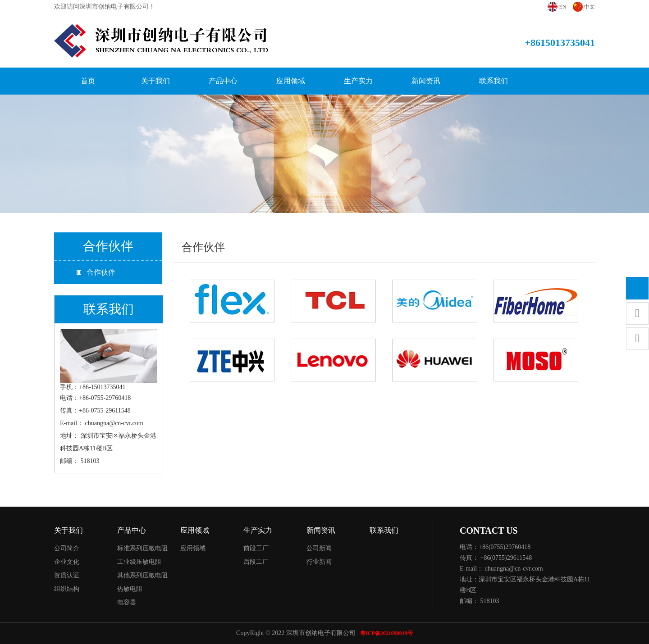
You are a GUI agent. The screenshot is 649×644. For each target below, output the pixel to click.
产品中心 (223, 81)
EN (563, 7)
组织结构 (67, 589)
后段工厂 (256, 562)
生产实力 (358, 81)
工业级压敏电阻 (139, 562)
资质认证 (67, 575)
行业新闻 (319, 562)
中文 (590, 7)
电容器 (127, 602)
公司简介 (67, 548)
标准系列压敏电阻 (142, 548)
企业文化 (67, 562)
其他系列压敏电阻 (142, 575)
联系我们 (494, 81)
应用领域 (291, 81)
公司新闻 (319, 548)
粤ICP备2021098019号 (386, 633)
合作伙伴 (101, 272)
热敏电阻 (130, 589)
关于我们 (155, 81)
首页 (88, 81)
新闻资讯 (426, 81)
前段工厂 (256, 548)
